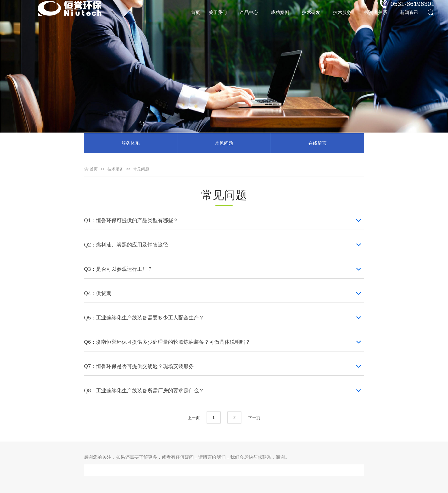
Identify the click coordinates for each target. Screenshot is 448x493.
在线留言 (317, 143)
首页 (195, 12)
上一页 (194, 418)
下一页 (254, 418)
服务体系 (131, 143)
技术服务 (115, 169)
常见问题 (224, 143)
